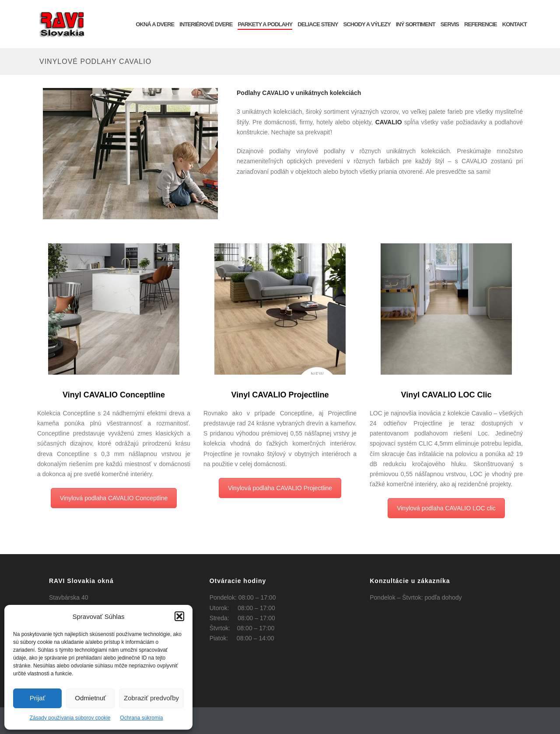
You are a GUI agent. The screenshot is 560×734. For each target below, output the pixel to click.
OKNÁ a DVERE (155, 24)
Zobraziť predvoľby (151, 698)
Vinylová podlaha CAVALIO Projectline (280, 488)
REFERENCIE (481, 24)
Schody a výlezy (367, 24)
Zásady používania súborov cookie (70, 718)
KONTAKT (514, 24)
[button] (179, 616)
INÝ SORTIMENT (416, 24)
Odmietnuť (90, 698)
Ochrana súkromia (141, 718)
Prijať (38, 698)
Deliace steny (318, 24)
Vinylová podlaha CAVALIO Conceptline (114, 498)
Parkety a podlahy (265, 24)
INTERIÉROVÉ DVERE (206, 24)
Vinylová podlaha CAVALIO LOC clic (446, 508)
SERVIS (450, 24)
